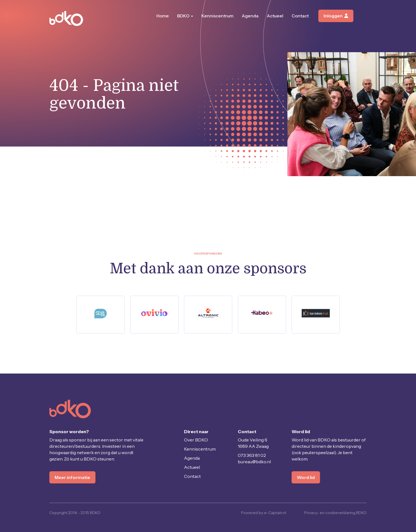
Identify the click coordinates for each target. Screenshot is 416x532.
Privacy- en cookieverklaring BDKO (335, 513)
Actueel (275, 16)
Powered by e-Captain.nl (264, 513)
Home (163, 16)
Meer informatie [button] (72, 477)
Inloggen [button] (336, 16)
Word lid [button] (306, 477)
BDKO (185, 16)
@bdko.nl (254, 462)
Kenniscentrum (217, 16)
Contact (300, 16)
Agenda (250, 16)
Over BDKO (196, 440)
